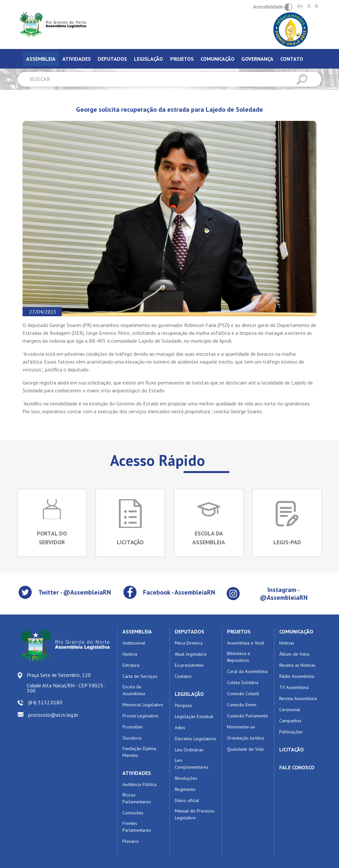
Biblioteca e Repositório (239, 657)
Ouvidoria (132, 738)
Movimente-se (241, 727)
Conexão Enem (242, 705)
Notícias (287, 643)
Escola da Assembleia (134, 690)
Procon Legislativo (140, 716)
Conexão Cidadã (243, 694)
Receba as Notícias (297, 665)
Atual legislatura (191, 654)
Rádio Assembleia (297, 676)
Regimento (185, 789)
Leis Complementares (192, 764)
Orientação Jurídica (245, 738)
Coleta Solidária (243, 682)
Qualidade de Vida (245, 749)
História (130, 654)
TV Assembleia (294, 687)
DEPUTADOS (189, 631)
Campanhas (290, 721)
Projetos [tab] (182, 59)
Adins (180, 728)
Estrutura (131, 665)
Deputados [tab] (112, 59)
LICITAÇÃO (291, 749)
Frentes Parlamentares (137, 827)
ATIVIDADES (137, 773)
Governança (257, 59)
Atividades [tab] (77, 59)
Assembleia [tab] (41, 59)
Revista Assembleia (298, 698)
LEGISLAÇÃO (189, 694)
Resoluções (186, 778)
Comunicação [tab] (218, 59)
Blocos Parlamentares (137, 798)
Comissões (133, 813)
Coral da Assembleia (247, 671)
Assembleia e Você (246, 643)
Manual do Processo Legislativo (195, 814)
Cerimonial (290, 710)
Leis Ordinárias (189, 750)
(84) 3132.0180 (45, 702)
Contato (292, 59)
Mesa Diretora (189, 643)
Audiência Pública (139, 784)
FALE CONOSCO (297, 767)
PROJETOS (239, 631)
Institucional (134, 643)
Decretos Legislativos (196, 739)
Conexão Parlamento (248, 716)
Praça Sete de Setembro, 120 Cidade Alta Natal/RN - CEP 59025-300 (66, 683)
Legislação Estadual (194, 716)
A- (317, 6)
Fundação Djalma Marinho (139, 752)
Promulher (133, 727)
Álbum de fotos (294, 654)
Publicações (291, 732)
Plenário (131, 841)
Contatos (183, 676)
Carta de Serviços (140, 676)
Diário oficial (187, 800)
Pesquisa (183, 705)
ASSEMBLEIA (137, 631)
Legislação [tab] (148, 59)
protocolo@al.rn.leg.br (53, 715)
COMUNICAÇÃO (296, 631)
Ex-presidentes (189, 665)
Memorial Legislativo (143, 705)
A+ (300, 6)
